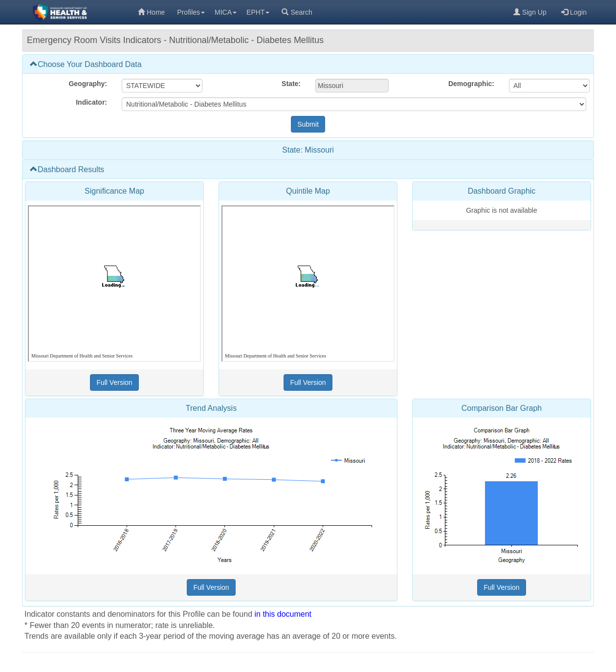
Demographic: (471, 84)
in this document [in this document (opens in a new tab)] (283, 614)
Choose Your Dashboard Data (86, 64)
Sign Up (530, 12)
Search (297, 12)
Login (574, 12)
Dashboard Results (67, 169)
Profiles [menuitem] (191, 12)
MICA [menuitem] (226, 12)
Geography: (88, 84)
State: (291, 84)
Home (151, 12)
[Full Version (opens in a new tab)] (114, 382)
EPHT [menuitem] (258, 12)
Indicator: (91, 102)
